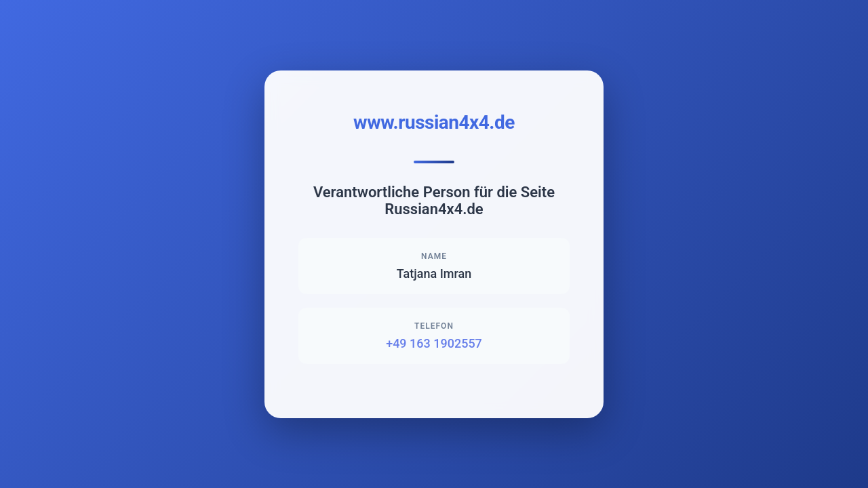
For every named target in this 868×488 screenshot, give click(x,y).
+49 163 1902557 (434, 343)
